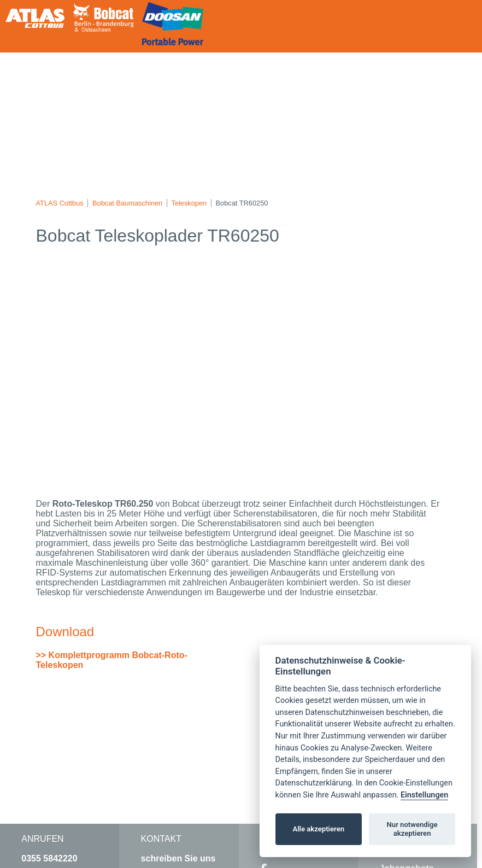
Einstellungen (424, 795)
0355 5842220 (49, 858)
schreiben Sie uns (178, 858)
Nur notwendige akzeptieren (412, 829)
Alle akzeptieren (318, 829)
